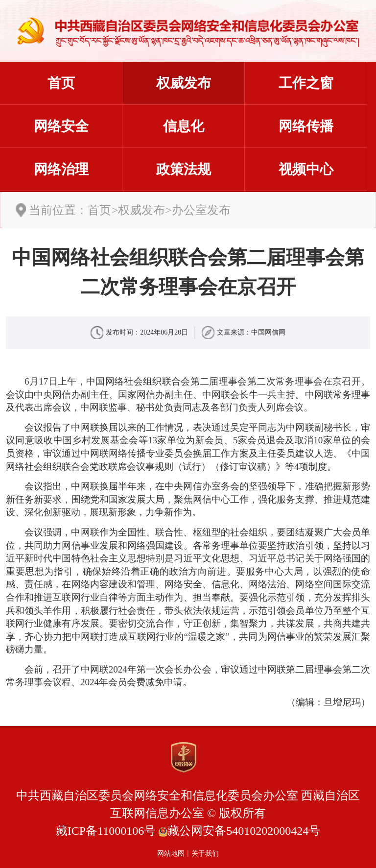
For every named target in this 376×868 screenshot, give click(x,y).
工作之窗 (306, 83)
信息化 (184, 126)
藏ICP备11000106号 (106, 831)
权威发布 (184, 83)
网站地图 (171, 854)
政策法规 (184, 169)
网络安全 (61, 126)
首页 (61, 83)
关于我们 (205, 854)
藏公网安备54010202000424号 (244, 831)
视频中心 (306, 169)
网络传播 (306, 126)
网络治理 (61, 169)
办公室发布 (201, 210)
